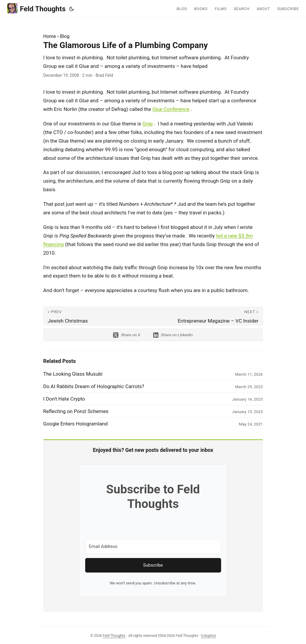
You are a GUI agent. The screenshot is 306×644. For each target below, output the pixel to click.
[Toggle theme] (72, 9)
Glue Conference (171, 109)
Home (50, 36)
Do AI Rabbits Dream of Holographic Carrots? (94, 386)
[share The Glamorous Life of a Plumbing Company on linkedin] (173, 335)
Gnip (148, 124)
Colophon (209, 636)
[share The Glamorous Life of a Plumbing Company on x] (127, 335)
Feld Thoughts (36, 8)
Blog (65, 36)
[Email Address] (153, 547)
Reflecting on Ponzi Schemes (76, 411)
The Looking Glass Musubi (73, 374)
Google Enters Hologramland (76, 424)
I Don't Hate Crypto (64, 399)
